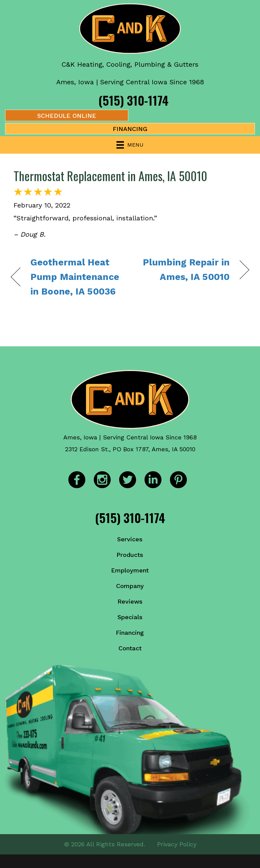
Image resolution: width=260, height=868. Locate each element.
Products (130, 555)
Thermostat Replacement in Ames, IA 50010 (110, 176)
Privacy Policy (177, 844)
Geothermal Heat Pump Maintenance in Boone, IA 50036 (75, 277)
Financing (130, 633)
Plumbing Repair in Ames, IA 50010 (183, 270)
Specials (130, 617)
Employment (130, 570)
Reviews (130, 601)
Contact (130, 648)
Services (130, 539)
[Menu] (130, 145)
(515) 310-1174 (134, 100)
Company (130, 586)
